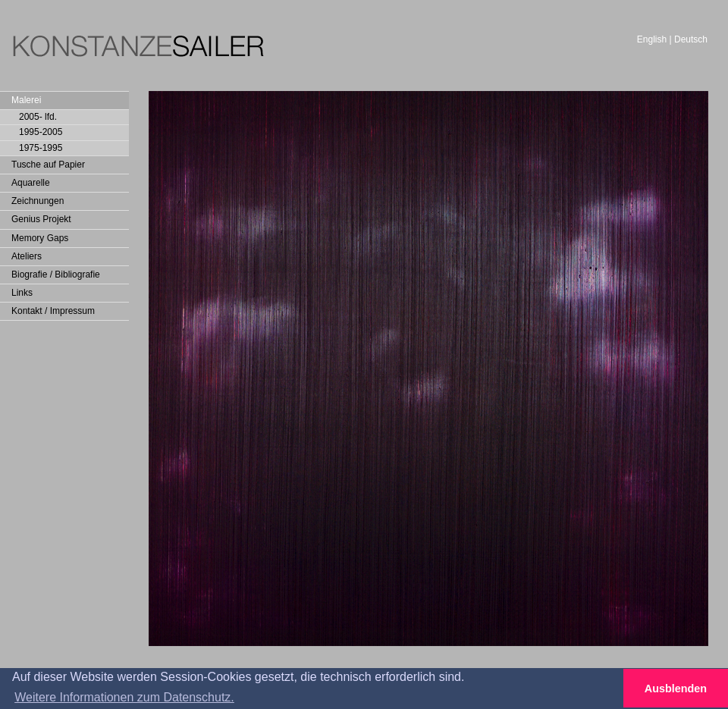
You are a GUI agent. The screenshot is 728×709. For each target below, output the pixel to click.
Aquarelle (31, 183)
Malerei (26, 100)
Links (22, 293)
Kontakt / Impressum (53, 311)
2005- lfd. (38, 117)
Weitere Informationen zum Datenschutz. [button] (124, 697)
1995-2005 (41, 132)
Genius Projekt (41, 219)
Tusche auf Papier (48, 165)
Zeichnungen (38, 201)
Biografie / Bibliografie (56, 275)
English (652, 39)
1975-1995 (41, 148)
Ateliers (27, 256)
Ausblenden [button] (676, 689)
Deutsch (691, 39)
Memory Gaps (40, 238)
